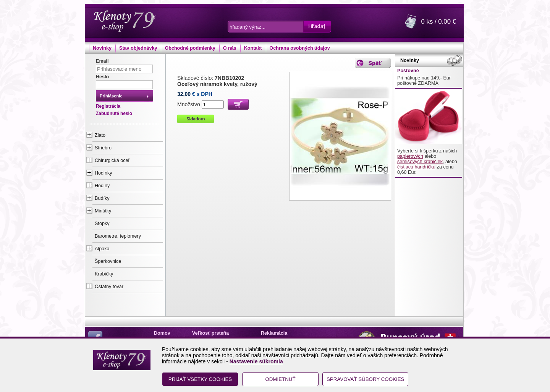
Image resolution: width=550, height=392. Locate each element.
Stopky (102, 224)
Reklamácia (274, 333)
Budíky (102, 198)
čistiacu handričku (416, 167)
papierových (410, 156)
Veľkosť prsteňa (210, 333)
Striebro (103, 148)
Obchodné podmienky (190, 48)
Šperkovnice (108, 261)
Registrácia (108, 106)
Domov (162, 333)
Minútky (103, 211)
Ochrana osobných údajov (300, 48)
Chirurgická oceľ (112, 160)
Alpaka (102, 249)
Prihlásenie (111, 96)
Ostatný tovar (109, 287)
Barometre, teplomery (118, 236)
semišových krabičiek (420, 162)
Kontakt (253, 48)
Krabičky (104, 274)
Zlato (100, 135)
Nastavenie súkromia (256, 361)
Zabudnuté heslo (114, 113)
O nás (230, 48)
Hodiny (102, 186)
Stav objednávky (138, 48)
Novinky (102, 48)
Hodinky (104, 173)
